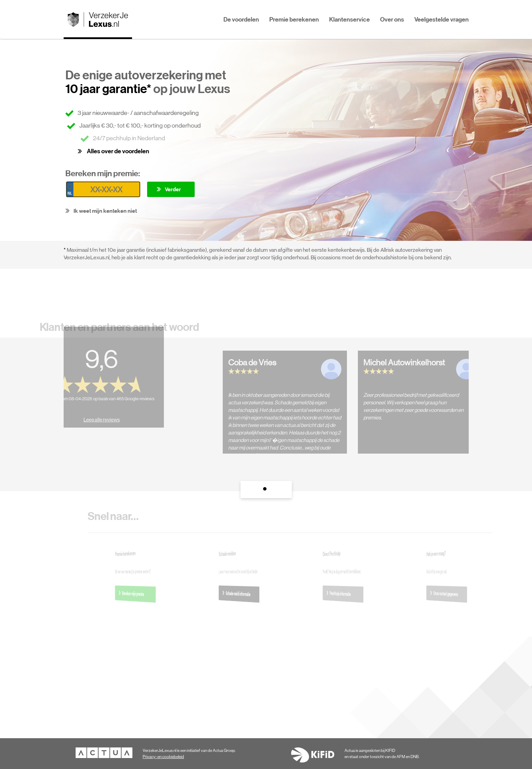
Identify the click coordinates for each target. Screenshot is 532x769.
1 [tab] (266, 491)
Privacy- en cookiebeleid (163, 757)
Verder (173, 189)
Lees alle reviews (95, 413)
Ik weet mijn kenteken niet (105, 211)
